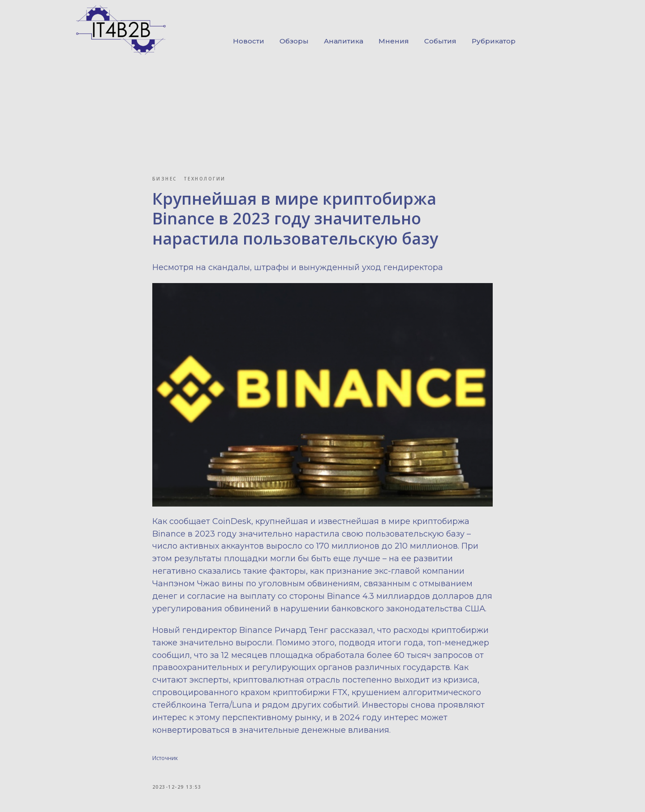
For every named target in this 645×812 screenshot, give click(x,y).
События (440, 41)
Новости (249, 41)
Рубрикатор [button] (494, 41)
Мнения (394, 41)
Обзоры (294, 41)
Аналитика (344, 41)
